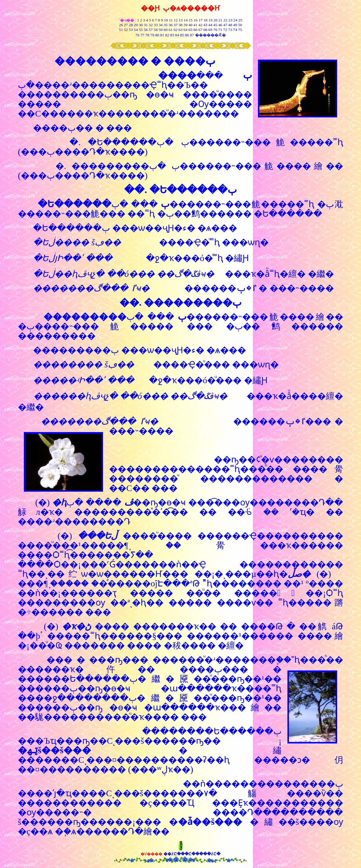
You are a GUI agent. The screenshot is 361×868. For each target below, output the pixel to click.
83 (172, 35)
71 (220, 30)
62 (176, 30)
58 (156, 30)
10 (166, 20)
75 (240, 30)
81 (162, 35)
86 (187, 35)
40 (190, 25)
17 (201, 20)
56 (146, 30)
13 (181, 20)
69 (210, 30)
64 (185, 30)
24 (235, 20)
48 (230, 25)
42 (200, 25)
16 (196, 20)
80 (157, 35)
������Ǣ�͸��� (210, 35)
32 (151, 25)
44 (210, 25)
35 (165, 25)
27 (126, 25)
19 (210, 20)
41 (195, 25)
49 (235, 25)
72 (225, 30)
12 (176, 20)
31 (146, 25)
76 (137, 35)
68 (205, 30)
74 (235, 30)
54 (136, 30)
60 (165, 30)
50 (240, 25)
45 (215, 25)
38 (180, 25)
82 (167, 35)
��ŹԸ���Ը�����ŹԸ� (192, 854)
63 (180, 30)
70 (215, 30)
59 (160, 30)
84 (177, 35)
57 (151, 30)
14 (186, 20)
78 (147, 35)
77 (142, 35)
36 (171, 25)
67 (200, 30)
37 (176, 25)
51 (121, 30)
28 (131, 25)
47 (225, 25)
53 (131, 30)
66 (195, 30)
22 (225, 20)
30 (141, 25)
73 (230, 30)
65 (190, 30)
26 (121, 25)
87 (192, 35)
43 (205, 25)
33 (156, 25)
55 (141, 30)
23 (230, 20)
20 (215, 20)
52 (126, 30)
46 (220, 25)
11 (171, 20)
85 (182, 35)
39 (185, 25)
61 (171, 30)
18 (205, 20)
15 (190, 20)
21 (220, 20)
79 (152, 35)
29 (136, 25)
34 (161, 25)
